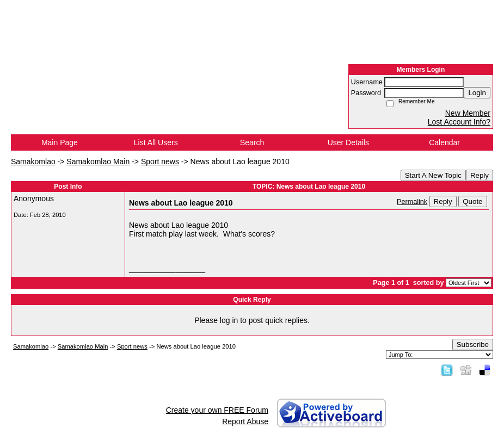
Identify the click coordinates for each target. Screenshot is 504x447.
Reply (480, 175)
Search (252, 142)
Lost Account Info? (459, 122)
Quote (472, 201)
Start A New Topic (433, 175)
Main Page (60, 142)
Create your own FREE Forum (217, 410)
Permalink (412, 202)
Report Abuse (245, 421)
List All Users (156, 142)
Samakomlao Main (98, 162)
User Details (348, 142)
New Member (468, 113)
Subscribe (473, 344)
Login (477, 93)
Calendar (444, 142)
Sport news (160, 162)
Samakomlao (33, 162)
